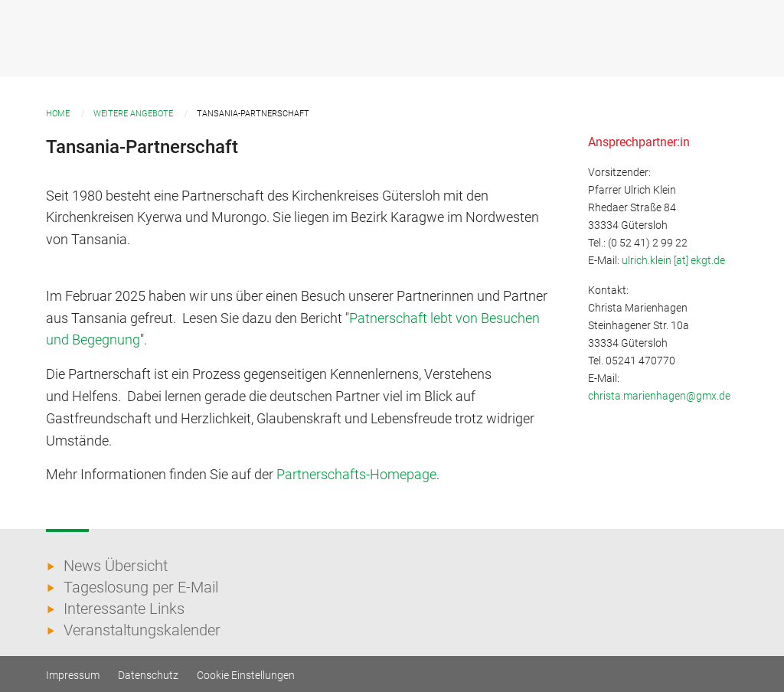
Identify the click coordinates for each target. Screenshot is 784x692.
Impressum (73, 675)
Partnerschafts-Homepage (356, 474)
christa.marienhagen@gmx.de (659, 396)
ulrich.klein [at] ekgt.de (673, 261)
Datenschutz (148, 675)
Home (58, 114)
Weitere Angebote (133, 114)
